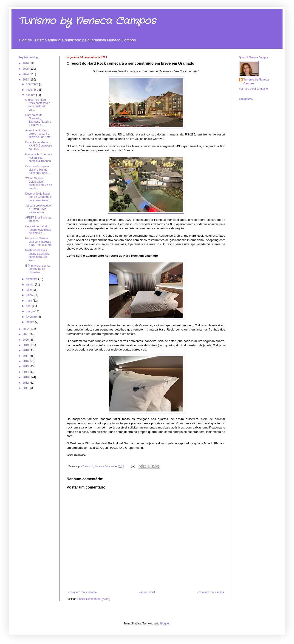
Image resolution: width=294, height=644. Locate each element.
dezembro (33, 84)
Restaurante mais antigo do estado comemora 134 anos (37, 255)
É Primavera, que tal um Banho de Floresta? (38, 269)
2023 (26, 80)
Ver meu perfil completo (253, 89)
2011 (26, 388)
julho (29, 290)
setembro (32, 279)
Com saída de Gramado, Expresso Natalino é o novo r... (38, 120)
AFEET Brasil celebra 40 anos (38, 219)
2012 (26, 383)
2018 (26, 350)
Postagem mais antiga (210, 592)
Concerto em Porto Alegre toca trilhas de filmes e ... (38, 230)
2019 (26, 345)
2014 (26, 372)
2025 (26, 69)
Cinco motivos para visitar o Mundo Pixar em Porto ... (38, 170)
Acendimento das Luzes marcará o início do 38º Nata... (39, 134)
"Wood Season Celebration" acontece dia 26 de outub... (39, 183)
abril (29, 306)
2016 (26, 361)
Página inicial (147, 592)
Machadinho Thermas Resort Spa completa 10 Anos (39, 158)
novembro (33, 90)
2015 (26, 366)
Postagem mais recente (82, 592)
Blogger (165, 624)
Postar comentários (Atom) (94, 599)
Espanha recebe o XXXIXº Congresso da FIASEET (39, 146)
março (30, 311)
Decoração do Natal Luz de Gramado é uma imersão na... (38, 197)
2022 (26, 329)
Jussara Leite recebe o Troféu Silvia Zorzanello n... (38, 209)
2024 (26, 74)
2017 (26, 356)
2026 (26, 63)
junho (30, 295)
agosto (30, 285)
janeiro (30, 322)
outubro (31, 95)
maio (29, 301)
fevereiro (32, 317)
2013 (26, 377)
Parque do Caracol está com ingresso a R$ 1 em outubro (38, 242)
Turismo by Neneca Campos (87, 21)
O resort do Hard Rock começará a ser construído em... (38, 105)
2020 (26, 340)
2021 (26, 334)
